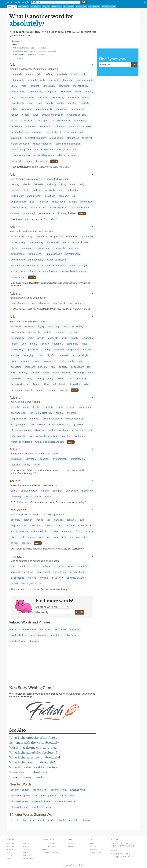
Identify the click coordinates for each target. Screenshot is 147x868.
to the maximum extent (80, 126)
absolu (51, 820)
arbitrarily (73, 248)
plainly (63, 184)
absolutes (34, 641)
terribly (47, 332)
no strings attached (21, 155)
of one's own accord (59, 424)
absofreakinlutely (19, 635)
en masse (37, 132)
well (13, 373)
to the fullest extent (44, 155)
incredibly (75, 384)
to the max (59, 126)
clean (30, 103)
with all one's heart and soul (50, 442)
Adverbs (26, 846)
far (28, 384)
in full (36, 115)
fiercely (37, 384)
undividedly (61, 109)
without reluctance (52, 419)
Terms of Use (94, 849)
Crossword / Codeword (50, 852)
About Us (93, 846)
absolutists (57, 635)
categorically (17, 80)
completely (16, 74)
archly (46, 373)
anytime (44, 578)
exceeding (16, 367)
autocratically (18, 237)
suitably (63, 367)
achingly (23, 373)
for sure (15, 213)
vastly (31, 338)
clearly (27, 184)
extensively (66, 92)
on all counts (57, 138)
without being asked (46, 436)
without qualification (57, 260)
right (53, 367)
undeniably (72, 190)
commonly (31, 459)
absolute (15, 629)
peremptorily (27, 248)
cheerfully (72, 413)
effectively (43, 97)
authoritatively (18, 242)
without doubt (59, 202)
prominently (50, 361)
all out (14, 121)
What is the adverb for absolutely (33, 753)
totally (83, 74)
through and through (52, 115)
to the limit (45, 126)
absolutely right (59, 790)
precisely (84, 103)
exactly (49, 103)
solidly (14, 109)
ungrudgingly (85, 407)
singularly (59, 350)
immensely (60, 332)
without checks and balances (44, 271)
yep (41, 537)
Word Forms (94, 7)
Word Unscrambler (48, 843)
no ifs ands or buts (67, 150)
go (134, 65)
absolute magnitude (21, 796)
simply (27, 465)
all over (25, 115)
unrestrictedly (18, 260)
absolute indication (41, 801)
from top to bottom (44, 150)
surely (74, 74)
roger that (67, 531)
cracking (40, 378)
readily (26, 407)
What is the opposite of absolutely (33, 738)
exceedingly (79, 326)
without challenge (78, 266)
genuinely (64, 196)
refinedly (45, 491)
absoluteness (30, 629)
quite (73, 184)
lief (31, 413)
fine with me (60, 572)
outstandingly (18, 350)
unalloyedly (72, 491)
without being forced (21, 442)
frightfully (51, 355)
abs (24, 820)
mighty (37, 361)
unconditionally (80, 86)
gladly (60, 407)
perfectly (49, 74)
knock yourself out (32, 584)
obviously (51, 184)
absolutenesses (39, 635)
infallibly (72, 103)
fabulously (81, 378)
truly (13, 97)
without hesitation (74, 419)
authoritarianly (18, 277)
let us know (57, 578)
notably (15, 344)
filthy (47, 384)
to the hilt (87, 138)
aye (48, 537)
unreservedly (35, 92)
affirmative (36, 526)
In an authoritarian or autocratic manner (28, 54)
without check (18, 271)
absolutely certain (20, 790)
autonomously (18, 254)
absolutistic (61, 629)
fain (31, 436)
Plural (25, 849)
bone (91, 373)
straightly (58, 491)
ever (70, 378)
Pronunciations (109, 7)
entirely (29, 74)
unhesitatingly (18, 436)
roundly (86, 97)
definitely (38, 184)
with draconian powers (53, 266)
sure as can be (47, 213)
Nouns (9, 855)
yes (49, 520)
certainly (15, 184)
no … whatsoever (41, 303)
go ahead (28, 572)
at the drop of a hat (82, 430)
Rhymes (46, 7)
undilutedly (87, 491)
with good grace (19, 424)
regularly (15, 465)
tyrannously (59, 248)
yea (56, 537)
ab (17, 820)
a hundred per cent (77, 115)
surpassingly (77, 367)
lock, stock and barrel (36, 138)
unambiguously (44, 109)
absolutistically (18, 641)
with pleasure (38, 424)
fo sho (79, 531)
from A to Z (42, 161)
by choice (78, 424)
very (24, 344)
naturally (58, 520)
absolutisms (72, 635)
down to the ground (21, 150)
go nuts (15, 584)
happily (59, 413)
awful (14, 361)
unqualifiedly (17, 103)
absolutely (54, 612)
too (89, 367)
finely (38, 497)
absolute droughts (41, 807)
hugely (74, 338)
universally (16, 459)
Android (71, 846)
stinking (15, 355)
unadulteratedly (29, 491)
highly (41, 326)
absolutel (86, 820)
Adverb (15, 45)
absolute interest (19, 801)
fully (39, 74)
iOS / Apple (72, 843)
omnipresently (78, 459)
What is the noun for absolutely (32, 762)
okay (13, 537)
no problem (45, 566)
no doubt (43, 202)
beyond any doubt (80, 208)
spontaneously (18, 413)
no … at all (60, 303)
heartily (60, 103)
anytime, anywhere (77, 578)
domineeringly (36, 242)
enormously (34, 332)
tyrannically (88, 237)
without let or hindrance (74, 271)
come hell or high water (68, 144)
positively (62, 74)
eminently (16, 326)
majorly (87, 350)
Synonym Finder (33, 777)
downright (64, 86)
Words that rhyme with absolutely (33, 748)
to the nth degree (20, 132)
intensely (64, 355)
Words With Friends (49, 846)
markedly (30, 367)
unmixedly (16, 497)
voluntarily (48, 407)
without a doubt (39, 208)
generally (45, 459)
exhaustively (58, 97)
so (74, 196)
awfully (41, 338)
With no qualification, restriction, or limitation (30, 48)
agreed (32, 537)
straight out (73, 138)
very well (15, 572)
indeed (40, 520)
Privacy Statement (96, 852)
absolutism (46, 629)
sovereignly (43, 248)
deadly (61, 378)
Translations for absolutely (28, 772)
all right (73, 202)
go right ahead (77, 572)
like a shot (40, 430)
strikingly (83, 355)
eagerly (70, 407)
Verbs (9, 858)
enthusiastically (44, 413)
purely (78, 92)
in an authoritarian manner (24, 266)
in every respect (62, 121)
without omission (66, 155)
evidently (37, 190)
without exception (20, 144)
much (40, 390)
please (71, 566)
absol (41, 820)
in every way (80, 121)
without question (59, 208)
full (54, 384)
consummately (26, 97)
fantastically (17, 384)
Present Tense (28, 858)
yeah (22, 537)
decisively (54, 80)
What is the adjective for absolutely (34, 758)
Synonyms (12, 7)
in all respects (43, 121)
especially (53, 338)
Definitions (35, 7)
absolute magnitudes (46, 796)
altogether (51, 92)
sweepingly (27, 109)
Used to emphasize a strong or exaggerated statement (34, 51)
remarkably (87, 338)
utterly (14, 86)
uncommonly (17, 338)
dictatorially (72, 237)
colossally (16, 378)
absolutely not (40, 790)
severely (46, 350)
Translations (69, 7)
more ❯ (54, 161)
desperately (74, 350)
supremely (41, 237)
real (62, 361)
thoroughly (68, 80)
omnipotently (36, 254)
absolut (62, 820)
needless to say (19, 208)
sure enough (29, 213)
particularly (54, 326)
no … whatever (77, 303)
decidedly (16, 190)
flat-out (14, 115)
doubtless (50, 196)
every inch (51, 132)
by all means (17, 578)
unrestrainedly (73, 254)
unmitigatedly (78, 109)
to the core (16, 126)
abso (32, 820)
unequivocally (18, 92)
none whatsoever (20, 303)
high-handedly (36, 260)
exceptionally (18, 332)
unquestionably (85, 80)
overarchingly (60, 459)
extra (65, 338)
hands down (87, 202)
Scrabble (45, 849)
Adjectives (27, 843)
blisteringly (79, 373)
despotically (57, 237)
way (80, 361)
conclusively (49, 86)
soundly (89, 92)
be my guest (43, 572)
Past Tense (27, 855)
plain (33, 202)
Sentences (56, 7)
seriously (74, 332)
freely (36, 407)
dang (51, 378)
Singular (26, 852)
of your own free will (21, 430)
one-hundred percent (22, 161)
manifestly (73, 97)
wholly (24, 86)
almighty (35, 373)
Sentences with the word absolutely (34, 743)
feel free (32, 578)
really (82, 184)
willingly (15, 407)
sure (61, 190)
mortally (30, 390)
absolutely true (78, 790)
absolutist (75, 629)
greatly (34, 344)
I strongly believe (67, 213)
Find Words (81, 7)
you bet (55, 531)
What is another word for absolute (33, 767)
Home (92, 843)
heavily (63, 384)
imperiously (53, 242)
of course (49, 526)
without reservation (42, 144)
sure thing (75, 537)
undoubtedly (17, 196)
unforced (35, 419)
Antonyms (23, 7)
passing (64, 390)
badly (56, 373)
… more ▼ (19, 58)
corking (28, 378)
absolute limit (67, 796)
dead (39, 103)
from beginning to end (72, 132)
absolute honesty (20, 807)
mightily (45, 344)
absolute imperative (65, 801)
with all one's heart (59, 430)
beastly (66, 373)
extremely (30, 326)
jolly (86, 384)
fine (85, 537)
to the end (31, 126)
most (84, 344)
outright (35, 86)
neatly (48, 497)
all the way (26, 121)
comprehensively (36, 80)
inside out (16, 138)
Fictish (65, 694)
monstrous (16, 390)
